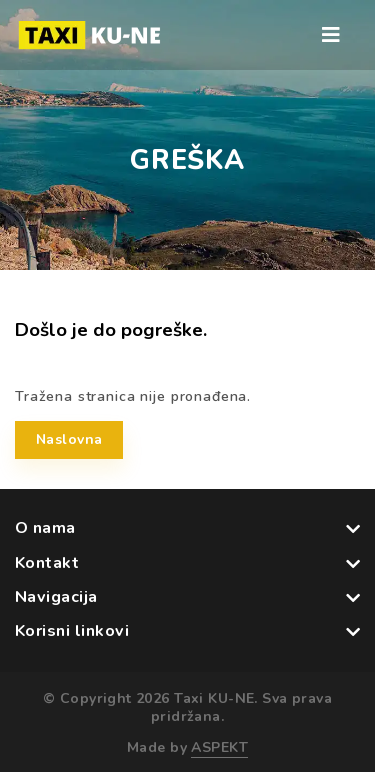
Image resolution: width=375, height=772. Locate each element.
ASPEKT (219, 747)
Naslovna (69, 439)
